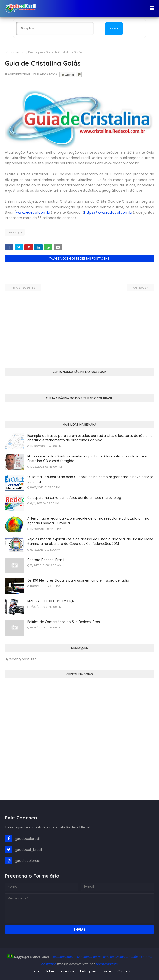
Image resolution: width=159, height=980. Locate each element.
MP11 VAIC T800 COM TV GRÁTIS (53, 601)
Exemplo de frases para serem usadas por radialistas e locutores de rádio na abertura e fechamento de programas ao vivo (90, 438)
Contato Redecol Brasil (46, 560)
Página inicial (15, 52)
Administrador (19, 74)
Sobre (50, 971)
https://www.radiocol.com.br (108, 212)
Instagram (88, 971)
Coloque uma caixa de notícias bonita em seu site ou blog (74, 498)
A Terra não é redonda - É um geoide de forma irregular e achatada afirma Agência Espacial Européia (88, 521)
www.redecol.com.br (33, 212)
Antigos (139, 288)
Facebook (67, 971)
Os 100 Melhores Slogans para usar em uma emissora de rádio (78, 580)
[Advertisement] (79, 325)
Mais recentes (24, 288)
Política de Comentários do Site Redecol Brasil (64, 622)
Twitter (107, 971)
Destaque (35, 52)
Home (35, 971)
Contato (124, 971)
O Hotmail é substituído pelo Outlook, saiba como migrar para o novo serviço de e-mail (90, 479)
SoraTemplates (107, 964)
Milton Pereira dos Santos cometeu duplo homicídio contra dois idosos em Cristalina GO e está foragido (87, 459)
